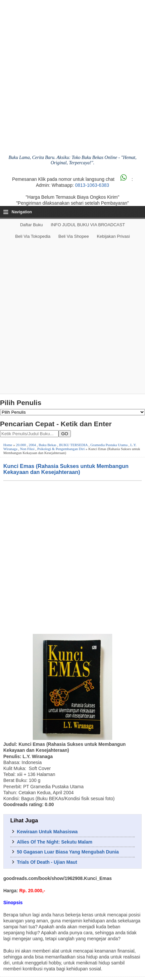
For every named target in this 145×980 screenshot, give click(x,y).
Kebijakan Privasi (113, 236)
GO (65, 434)
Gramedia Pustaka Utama (109, 445)
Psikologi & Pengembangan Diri (61, 449)
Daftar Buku (32, 225)
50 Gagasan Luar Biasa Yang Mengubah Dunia (68, 852)
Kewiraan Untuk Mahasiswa (47, 832)
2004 (32, 445)
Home (8, 445)
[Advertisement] (72, 318)
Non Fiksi (27, 449)
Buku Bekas (48, 445)
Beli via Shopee (73, 236)
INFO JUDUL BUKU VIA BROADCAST (88, 225)
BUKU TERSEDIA (73, 445)
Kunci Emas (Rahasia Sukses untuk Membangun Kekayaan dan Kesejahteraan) (66, 469)
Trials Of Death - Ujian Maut (47, 862)
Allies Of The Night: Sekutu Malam (55, 842)
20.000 (21, 445)
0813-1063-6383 (92, 185)
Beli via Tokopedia (33, 236)
